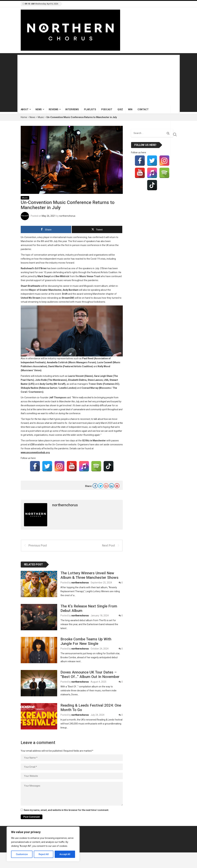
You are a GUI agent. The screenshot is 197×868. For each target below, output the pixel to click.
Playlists (90, 109)
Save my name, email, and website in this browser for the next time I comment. (66, 810)
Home (24, 117)
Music (41, 117)
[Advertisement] (99, 80)
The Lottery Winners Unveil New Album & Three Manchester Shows (89, 575)
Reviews (54, 109)
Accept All (65, 854)
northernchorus (67, 216)
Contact (143, 109)
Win (130, 109)
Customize (22, 854)
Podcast (107, 109)
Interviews (72, 109)
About (25, 109)
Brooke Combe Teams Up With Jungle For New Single (86, 641)
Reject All (44, 854)
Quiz (120, 109)
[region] (43, 844)
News (39, 109)
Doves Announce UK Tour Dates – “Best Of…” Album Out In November (90, 674)
